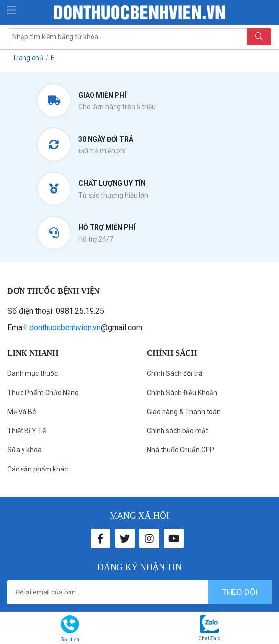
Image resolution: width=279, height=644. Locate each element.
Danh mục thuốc (33, 373)
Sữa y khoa (24, 450)
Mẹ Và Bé (22, 412)
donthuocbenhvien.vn (65, 328)
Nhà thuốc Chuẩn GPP (181, 450)
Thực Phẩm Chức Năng (43, 393)
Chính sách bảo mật (177, 431)
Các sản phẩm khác (37, 469)
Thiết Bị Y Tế (26, 431)
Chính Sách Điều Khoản (182, 393)
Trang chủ (28, 58)
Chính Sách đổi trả (175, 373)
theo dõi (240, 592)
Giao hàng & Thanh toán (184, 412)
